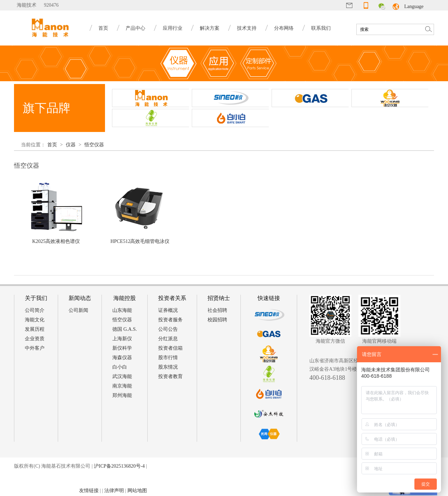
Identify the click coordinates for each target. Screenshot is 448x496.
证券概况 (168, 310)
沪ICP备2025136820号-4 (119, 466)
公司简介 (35, 310)
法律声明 (114, 491)
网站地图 (137, 491)
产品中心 (135, 28)
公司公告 (168, 329)
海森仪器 (122, 358)
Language (414, 6)
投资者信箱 (170, 348)
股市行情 (168, 358)
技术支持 (247, 28)
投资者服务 (170, 320)
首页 (103, 28)
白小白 (120, 367)
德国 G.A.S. (125, 329)
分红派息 (168, 339)
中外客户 (35, 348)
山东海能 (122, 310)
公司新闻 (78, 310)
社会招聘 (217, 310)
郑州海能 (122, 395)
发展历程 (35, 329)
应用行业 (173, 28)
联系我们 (321, 28)
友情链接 (89, 491)
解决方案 (210, 28)
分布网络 (284, 28)
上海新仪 (122, 339)
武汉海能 (122, 376)
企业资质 (35, 339)
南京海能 (122, 386)
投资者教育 (170, 376)
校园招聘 (217, 320)
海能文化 (35, 320)
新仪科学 (122, 348)
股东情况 (168, 367)
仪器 (71, 145)
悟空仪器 (94, 145)
